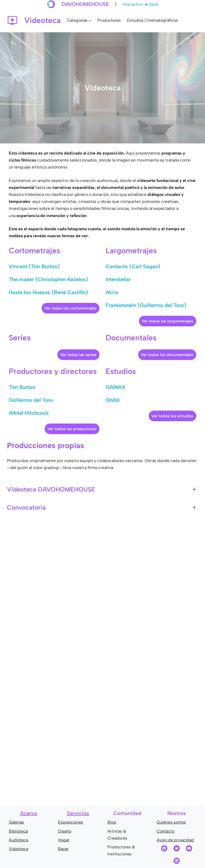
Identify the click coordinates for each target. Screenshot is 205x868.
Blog (112, 822)
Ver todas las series (78, 355)
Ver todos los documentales (167, 355)
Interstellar (118, 279)
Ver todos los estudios (172, 416)
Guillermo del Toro (31, 400)
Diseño (65, 831)
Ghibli (113, 400)
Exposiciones (71, 822)
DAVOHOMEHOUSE (85, 4)
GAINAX (116, 387)
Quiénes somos (171, 822)
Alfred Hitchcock (29, 413)
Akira (112, 292)
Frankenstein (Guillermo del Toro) (146, 305)
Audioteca (18, 840)
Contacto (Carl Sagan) (133, 266)
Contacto (165, 831)
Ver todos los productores (72, 429)
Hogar (64, 840)
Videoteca (18, 849)
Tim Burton (22, 387)
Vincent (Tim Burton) (34, 266)
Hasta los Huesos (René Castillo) (48, 292)
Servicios (78, 813)
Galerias (16, 822)
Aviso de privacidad (175, 840)
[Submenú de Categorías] (90, 20)
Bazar (63, 849)
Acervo (29, 813)
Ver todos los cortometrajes (70, 308)
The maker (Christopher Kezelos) (48, 279)
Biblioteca (18, 831)
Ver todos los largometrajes (167, 321)
